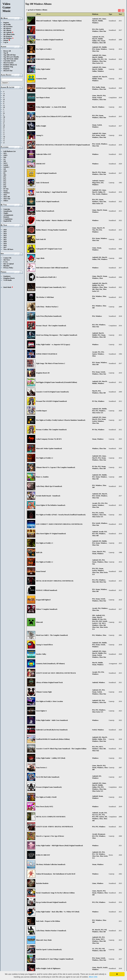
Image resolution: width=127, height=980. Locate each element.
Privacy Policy (8, 268)
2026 (5, 230)
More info (93, 977)
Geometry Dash (41, 79)
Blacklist (6, 266)
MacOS (95, 21)
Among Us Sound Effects (44, 645)
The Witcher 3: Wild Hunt (45, 297)
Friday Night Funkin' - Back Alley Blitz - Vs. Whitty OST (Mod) (58, 912)
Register (6, 23)
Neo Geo (95, 815)
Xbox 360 (7, 197)
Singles (6, 213)
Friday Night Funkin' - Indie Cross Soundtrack (52, 720)
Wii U (5, 163)
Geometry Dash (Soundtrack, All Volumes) (50, 664)
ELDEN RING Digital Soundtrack (48, 202)
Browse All (7, 51)
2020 (5, 241)
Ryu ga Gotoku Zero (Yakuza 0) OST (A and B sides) (54, 116)
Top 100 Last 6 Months (11, 57)
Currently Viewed (9, 61)
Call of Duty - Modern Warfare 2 (47, 307)
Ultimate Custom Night (44, 692)
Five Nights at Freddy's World (46, 797)
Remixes (6, 217)
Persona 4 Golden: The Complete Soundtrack (51, 430)
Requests (6, 69)
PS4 (5, 183)
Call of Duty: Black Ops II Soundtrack (49, 486)
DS (4, 173)
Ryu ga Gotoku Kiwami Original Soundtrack (51, 902)
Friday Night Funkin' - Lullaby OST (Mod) (51, 758)
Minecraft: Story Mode (44, 940)
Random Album (9, 65)
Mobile (100, 21)
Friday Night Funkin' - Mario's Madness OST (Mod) (54, 220)
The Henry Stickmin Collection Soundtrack (51, 864)
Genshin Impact (41, 411)
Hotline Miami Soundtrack (45, 211)
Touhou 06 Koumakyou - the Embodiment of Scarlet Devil (56, 874)
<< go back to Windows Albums (37, 10)
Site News (7, 260)
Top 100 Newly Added (11, 59)
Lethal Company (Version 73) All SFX (49, 439)
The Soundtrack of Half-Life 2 (46, 277)
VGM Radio (8, 280)
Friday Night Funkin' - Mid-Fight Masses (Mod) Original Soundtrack (59, 846)
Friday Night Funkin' (43, 69)
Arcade (95, 352)
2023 (5, 236)
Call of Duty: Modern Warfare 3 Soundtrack (51, 931)
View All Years (8, 249)
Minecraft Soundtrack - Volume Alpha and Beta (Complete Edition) (59, 21)
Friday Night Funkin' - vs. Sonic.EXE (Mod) (51, 107)
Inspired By (7, 221)
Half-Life (39, 552)
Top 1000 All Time (10, 55)
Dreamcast (101, 834)
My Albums (7, 30)
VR (106, 59)
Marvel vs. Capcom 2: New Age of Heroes (50, 836)
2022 (5, 238)
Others (6, 201)
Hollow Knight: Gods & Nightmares (48, 968)
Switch (6, 165)
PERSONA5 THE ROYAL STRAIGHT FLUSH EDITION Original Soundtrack (63, 145)
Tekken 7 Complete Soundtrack (47, 609)
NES (5, 153)
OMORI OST (41, 164)
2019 (5, 243)
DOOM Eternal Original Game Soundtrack (51, 88)
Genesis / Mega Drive (98, 182)
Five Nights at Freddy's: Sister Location (49, 701)
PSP (5, 187)
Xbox (5, 195)
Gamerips (7, 209)
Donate (7, 40)
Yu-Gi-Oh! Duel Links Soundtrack (48, 777)
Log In (6, 42)
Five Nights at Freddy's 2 (44, 458)
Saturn (94, 354)
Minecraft (39, 622)
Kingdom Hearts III (43, 373)
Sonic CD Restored (42, 183)
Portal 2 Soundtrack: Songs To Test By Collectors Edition (55, 893)
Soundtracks (8, 211)
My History (7, 28)
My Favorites (8, 27)
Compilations (8, 219)
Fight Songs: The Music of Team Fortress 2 (50, 363)
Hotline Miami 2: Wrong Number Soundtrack (51, 230)
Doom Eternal (41, 571)
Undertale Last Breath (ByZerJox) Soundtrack (52, 730)
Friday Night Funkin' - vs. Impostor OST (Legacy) (53, 345)
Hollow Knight (41, 126)
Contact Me (7, 258)
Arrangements (8, 215)
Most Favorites (8, 63)
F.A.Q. (6, 262)
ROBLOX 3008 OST (43, 855)
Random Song (8, 67)
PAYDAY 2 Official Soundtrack (47, 590)
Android (95, 19)
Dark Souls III (41, 239)
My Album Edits (9, 34)
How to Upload (8, 264)
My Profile (7, 25)
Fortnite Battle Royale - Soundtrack (48, 496)
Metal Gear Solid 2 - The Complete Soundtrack (52, 635)
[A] (16, 65)
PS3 (5, 181)
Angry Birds (40, 258)
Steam (6, 191)
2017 (5, 247)
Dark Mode (8, 287)
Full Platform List (10, 151)
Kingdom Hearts (9, 278)
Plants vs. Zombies (42, 477)
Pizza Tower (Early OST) (45, 807)
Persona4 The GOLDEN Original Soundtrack (51, 401)
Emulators (7, 276)
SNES (5, 155)
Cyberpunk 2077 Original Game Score (49, 249)
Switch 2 (6, 167)
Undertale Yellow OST (44, 154)
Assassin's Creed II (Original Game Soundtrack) (52, 392)
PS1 (5, 177)
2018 (5, 245)
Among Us (40, 135)
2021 (5, 239)
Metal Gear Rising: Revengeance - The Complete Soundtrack (57, 335)
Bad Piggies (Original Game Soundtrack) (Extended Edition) (56, 382)
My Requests (8, 36)
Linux (104, 19)
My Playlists (8, 38)
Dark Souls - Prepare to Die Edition (48, 921)
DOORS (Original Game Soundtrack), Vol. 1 (51, 287)
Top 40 (6, 53)
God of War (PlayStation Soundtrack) (49, 316)
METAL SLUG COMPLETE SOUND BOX (51, 817)
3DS (5, 175)
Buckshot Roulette (42, 883)
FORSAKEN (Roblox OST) (45, 59)
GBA (5, 171)
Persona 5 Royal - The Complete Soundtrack (51, 326)
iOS (100, 19)
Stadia (98, 87)
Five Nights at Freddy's (44, 49)
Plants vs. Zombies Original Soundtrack (49, 40)
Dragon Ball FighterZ (43, 600)
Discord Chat (8, 71)
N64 (5, 157)
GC (5, 159)
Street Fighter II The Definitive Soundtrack (51, 505)
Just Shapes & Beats (43, 98)
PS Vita (6, 189)
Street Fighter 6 (41, 711)
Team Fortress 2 (41, 768)
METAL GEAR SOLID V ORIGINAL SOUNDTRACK (55, 581)
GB (5, 169)
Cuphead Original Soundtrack (46, 173)
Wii (5, 161)
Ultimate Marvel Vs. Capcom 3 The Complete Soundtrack (56, 467)
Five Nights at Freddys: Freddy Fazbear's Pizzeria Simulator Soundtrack (61, 420)
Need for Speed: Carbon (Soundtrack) (49, 950)
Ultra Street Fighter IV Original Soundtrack (51, 534)
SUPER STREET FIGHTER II (47, 354)
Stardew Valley (41, 654)
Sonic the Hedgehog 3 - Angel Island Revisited (51, 192)
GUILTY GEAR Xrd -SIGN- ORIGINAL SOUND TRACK (56, 673)
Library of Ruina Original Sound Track (49, 682)
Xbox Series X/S (98, 63)
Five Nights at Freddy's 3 (44, 543)
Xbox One (7, 199)
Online (94, 41)
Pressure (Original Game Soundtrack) (49, 787)
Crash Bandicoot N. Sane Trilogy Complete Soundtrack (55, 959)
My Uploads (8, 32)
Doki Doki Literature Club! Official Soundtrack (52, 268)
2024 (5, 234)
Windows (7, 193)
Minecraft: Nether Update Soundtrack (49, 449)
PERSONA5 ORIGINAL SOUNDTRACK (50, 30)
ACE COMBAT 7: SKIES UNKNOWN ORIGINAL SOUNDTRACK (59, 524)
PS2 (5, 179)
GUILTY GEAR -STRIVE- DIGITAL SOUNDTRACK (54, 827)
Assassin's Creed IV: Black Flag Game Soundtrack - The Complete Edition (61, 749)
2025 (5, 232)
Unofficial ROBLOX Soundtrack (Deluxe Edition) (53, 739)
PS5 (5, 185)
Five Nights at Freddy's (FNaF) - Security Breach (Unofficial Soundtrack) (61, 515)
